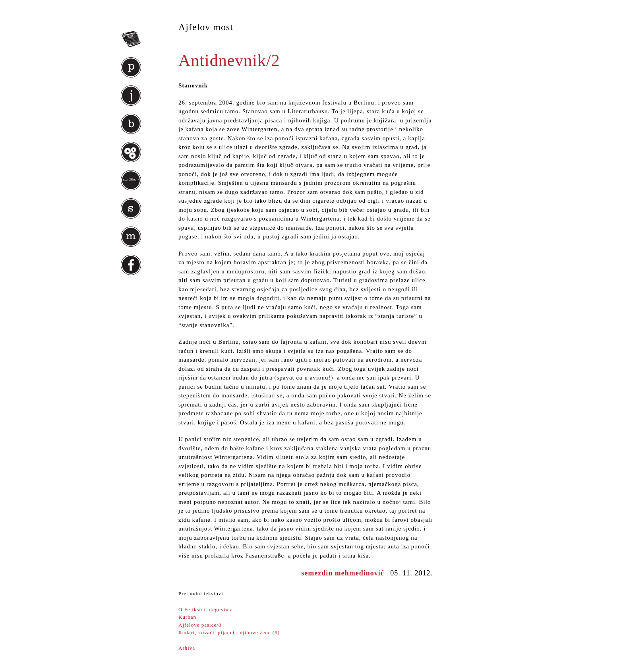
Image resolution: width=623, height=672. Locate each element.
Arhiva (187, 648)
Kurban (187, 617)
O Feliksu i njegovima (206, 609)
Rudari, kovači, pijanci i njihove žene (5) (229, 632)
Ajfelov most (206, 27)
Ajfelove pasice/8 (200, 625)
